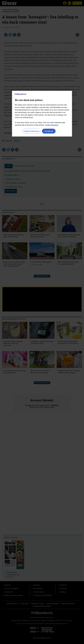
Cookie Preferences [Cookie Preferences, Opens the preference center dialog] (31, 131)
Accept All (49, 131)
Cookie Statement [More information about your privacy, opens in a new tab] (52, 125)
